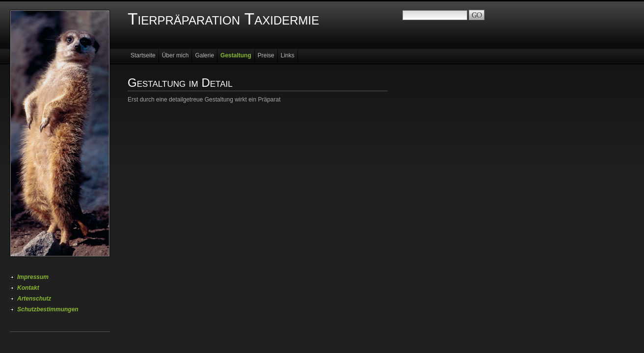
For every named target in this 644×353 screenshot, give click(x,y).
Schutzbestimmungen (48, 309)
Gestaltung (236, 55)
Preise (266, 55)
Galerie (204, 55)
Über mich (175, 55)
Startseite (143, 55)
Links (288, 55)
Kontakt (28, 288)
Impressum (33, 277)
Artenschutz (34, 299)
